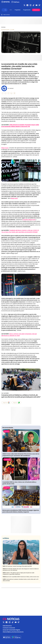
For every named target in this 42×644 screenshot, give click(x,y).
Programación (27, 10)
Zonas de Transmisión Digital (11, 630)
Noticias (3, 27)
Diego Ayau (5, 148)
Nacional (6, 431)
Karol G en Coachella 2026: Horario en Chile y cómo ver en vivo (21, 577)
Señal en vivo (36, 10)
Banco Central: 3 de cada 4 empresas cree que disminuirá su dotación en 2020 (19, 335)
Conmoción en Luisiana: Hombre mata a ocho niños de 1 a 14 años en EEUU (21, 580)
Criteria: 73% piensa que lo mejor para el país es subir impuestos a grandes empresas (19, 573)
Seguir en (6, 403)
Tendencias (7, 460)
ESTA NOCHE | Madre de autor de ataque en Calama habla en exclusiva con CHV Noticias (21, 570)
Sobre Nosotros (7, 626)
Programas (18, 10)
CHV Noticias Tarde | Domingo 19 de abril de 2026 (17, 566)
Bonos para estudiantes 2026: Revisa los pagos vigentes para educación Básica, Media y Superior (21, 511)
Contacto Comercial (9, 628)
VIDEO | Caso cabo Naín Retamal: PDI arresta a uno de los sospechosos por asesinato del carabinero (21, 455)
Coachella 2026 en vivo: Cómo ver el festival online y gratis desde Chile (19, 483)
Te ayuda (7, 488)
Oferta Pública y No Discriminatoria (13, 632)
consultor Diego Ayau (29, 220)
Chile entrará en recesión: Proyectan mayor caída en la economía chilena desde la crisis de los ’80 (20, 126)
